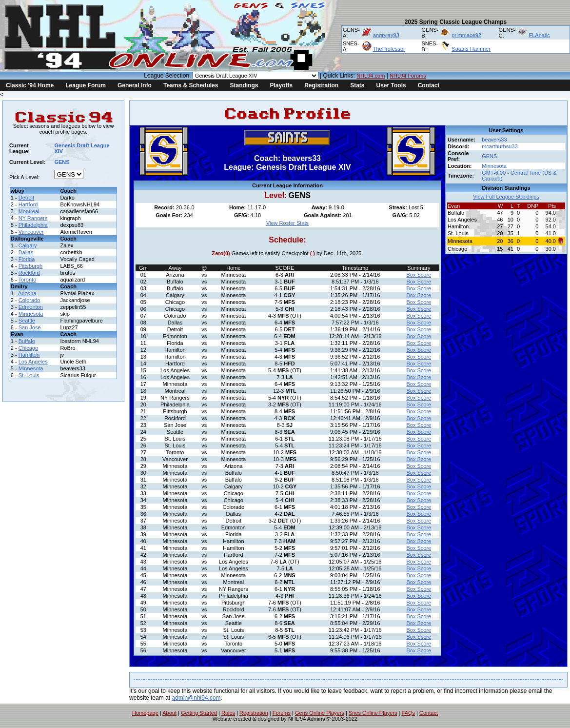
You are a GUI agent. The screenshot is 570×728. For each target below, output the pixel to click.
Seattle (27, 321)
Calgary (28, 245)
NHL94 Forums (408, 76)
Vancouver (31, 232)
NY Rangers (33, 218)
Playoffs (281, 85)
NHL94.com (371, 76)
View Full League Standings (506, 197)
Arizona (27, 293)
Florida (27, 259)
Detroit (26, 198)
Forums (282, 713)
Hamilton (29, 355)
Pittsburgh (31, 266)
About (169, 713)
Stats (357, 85)
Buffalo (27, 341)
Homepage (145, 713)
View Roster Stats (287, 223)
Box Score (419, 275)
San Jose (30, 327)
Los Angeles (33, 362)
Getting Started (199, 713)
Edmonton (31, 307)
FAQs (409, 713)
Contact (429, 85)
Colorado (29, 300)
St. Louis (29, 375)
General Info (135, 85)
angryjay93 (386, 35)
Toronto (28, 280)
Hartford (28, 204)
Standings (244, 85)
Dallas (26, 252)
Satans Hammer (471, 49)
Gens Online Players (320, 713)
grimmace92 (466, 35)
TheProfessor (389, 49)
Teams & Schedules (191, 85)
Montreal (29, 211)
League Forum (86, 85)
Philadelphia (33, 225)
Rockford (29, 273)
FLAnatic (539, 35)
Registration (321, 85)
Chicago (28, 348)
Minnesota (31, 314)
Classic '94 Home (30, 85)
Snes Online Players (373, 713)
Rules (228, 713)
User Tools (391, 85)
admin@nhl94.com (196, 698)
